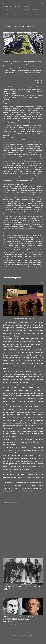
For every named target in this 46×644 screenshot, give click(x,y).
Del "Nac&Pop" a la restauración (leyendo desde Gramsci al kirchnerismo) (19, 619)
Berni (10, 503)
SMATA (16, 503)
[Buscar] (42, 3)
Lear (13, 503)
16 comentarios (14, 624)
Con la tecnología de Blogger (23, 636)
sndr (28, 639)
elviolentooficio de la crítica (17, 6)
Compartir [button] (6, 500)
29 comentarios (14, 592)
